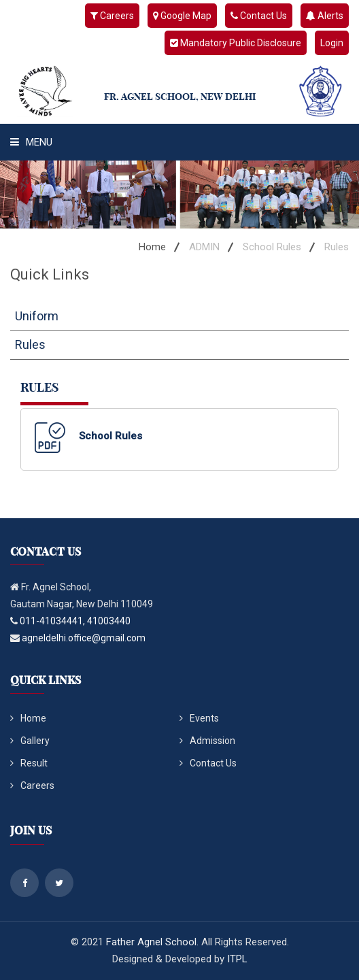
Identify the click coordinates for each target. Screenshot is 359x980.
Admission (207, 741)
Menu (31, 142)
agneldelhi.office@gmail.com (84, 638)
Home (152, 247)
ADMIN (204, 247)
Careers (112, 16)
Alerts (325, 16)
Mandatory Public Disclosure (236, 43)
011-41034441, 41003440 (75, 621)
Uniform (37, 316)
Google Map (182, 16)
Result (29, 763)
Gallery (30, 741)
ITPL (237, 959)
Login (332, 43)
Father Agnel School (151, 942)
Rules (30, 344)
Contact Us (259, 16)
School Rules (272, 247)
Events (199, 718)
